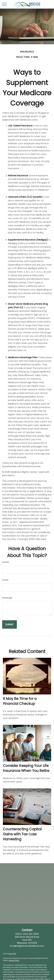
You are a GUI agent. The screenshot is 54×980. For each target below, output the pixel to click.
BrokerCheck (14, 960)
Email (5, 580)
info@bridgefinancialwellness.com (27, 946)
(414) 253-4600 (31, 934)
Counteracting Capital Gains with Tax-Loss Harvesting (22, 834)
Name (6, 562)
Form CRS (12, 954)
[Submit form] (10, 624)
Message (7, 598)
